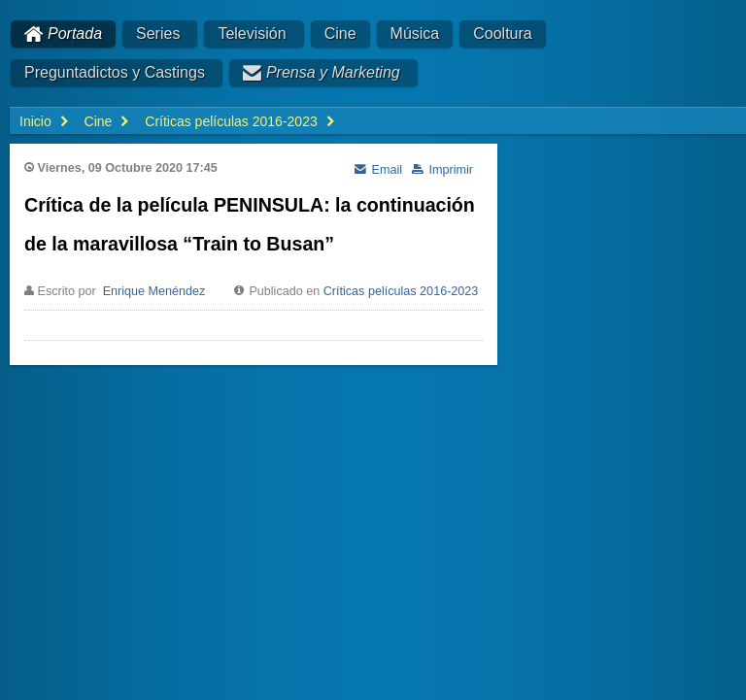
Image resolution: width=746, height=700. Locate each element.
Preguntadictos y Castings (115, 72)
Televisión (252, 33)
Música (415, 33)
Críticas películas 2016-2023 (401, 291)
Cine (340, 33)
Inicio (35, 121)
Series (158, 33)
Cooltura (502, 33)
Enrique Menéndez (154, 291)
